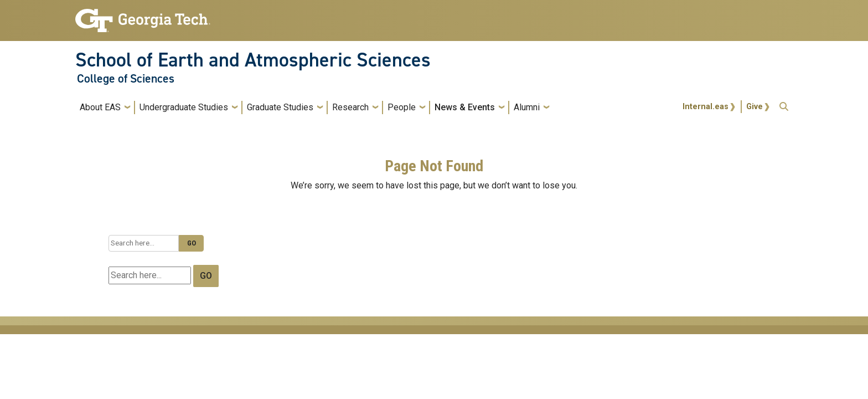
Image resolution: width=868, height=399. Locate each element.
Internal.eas (706, 107)
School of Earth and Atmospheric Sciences (253, 60)
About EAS (100, 107)
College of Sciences (126, 79)
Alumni (527, 107)
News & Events (465, 107)
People (402, 107)
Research (350, 107)
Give (755, 107)
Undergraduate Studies (184, 107)
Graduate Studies (280, 107)
